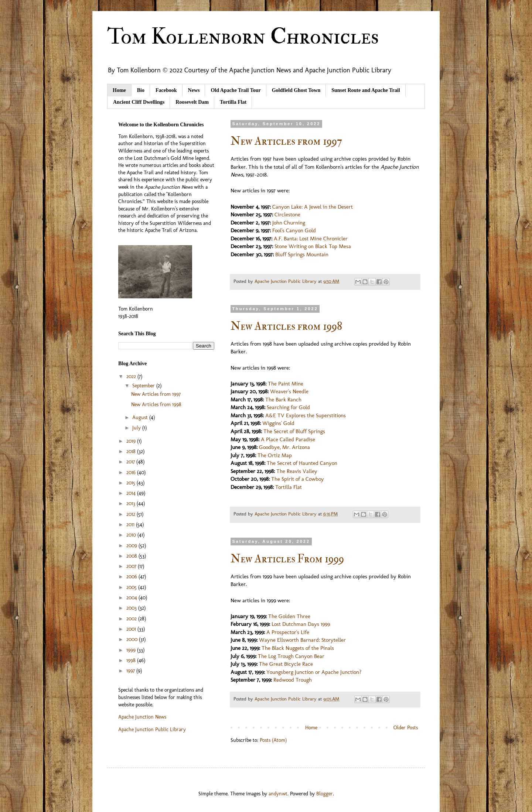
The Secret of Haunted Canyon (302, 463)
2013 (132, 503)
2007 (132, 566)
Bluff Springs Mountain (302, 254)
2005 (132, 587)
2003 (132, 608)
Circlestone (287, 215)
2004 (132, 598)
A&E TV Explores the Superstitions (306, 415)
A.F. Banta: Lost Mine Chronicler (311, 239)
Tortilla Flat (233, 102)
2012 (132, 514)
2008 (132, 556)
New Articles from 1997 (286, 141)
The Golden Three (289, 616)
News (194, 90)
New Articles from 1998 (286, 326)
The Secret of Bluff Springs (294, 431)
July (137, 428)
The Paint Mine (286, 384)
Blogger (325, 794)
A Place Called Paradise (288, 439)
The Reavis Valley (297, 471)
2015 (132, 483)
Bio (141, 90)
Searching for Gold (288, 407)
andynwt (278, 794)
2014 (132, 493)
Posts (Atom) (273, 740)
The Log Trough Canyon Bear (291, 656)
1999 (132, 650)
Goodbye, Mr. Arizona (284, 447)
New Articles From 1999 (287, 559)
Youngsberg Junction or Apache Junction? (314, 672)
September (144, 386)
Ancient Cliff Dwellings (139, 102)
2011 (131, 525)
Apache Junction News (142, 717)
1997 (131, 671)
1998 (132, 660)
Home (119, 90)
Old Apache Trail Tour (236, 90)
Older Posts (406, 728)
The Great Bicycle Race (286, 664)
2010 (132, 535)
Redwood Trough (293, 680)
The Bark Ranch (283, 400)
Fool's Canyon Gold (294, 230)
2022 (132, 376)
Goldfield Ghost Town (296, 90)
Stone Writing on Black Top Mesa (313, 246)
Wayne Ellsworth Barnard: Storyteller (302, 640)
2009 (132, 546)
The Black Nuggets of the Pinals (298, 648)
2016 (132, 472)
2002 (132, 619)
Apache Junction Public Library (152, 729)
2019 (132, 441)
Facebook (166, 90)
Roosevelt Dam (192, 102)
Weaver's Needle (289, 391)
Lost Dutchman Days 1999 (301, 624)
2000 (133, 639)
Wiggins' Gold (278, 423)
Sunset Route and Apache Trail (366, 90)
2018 (132, 451)
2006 (132, 577)
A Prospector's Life (288, 632)
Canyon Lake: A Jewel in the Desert (313, 207)
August (141, 417)
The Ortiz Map (275, 455)
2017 (131, 462)
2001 (132, 629)
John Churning (289, 223)
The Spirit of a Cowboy (298, 479)
